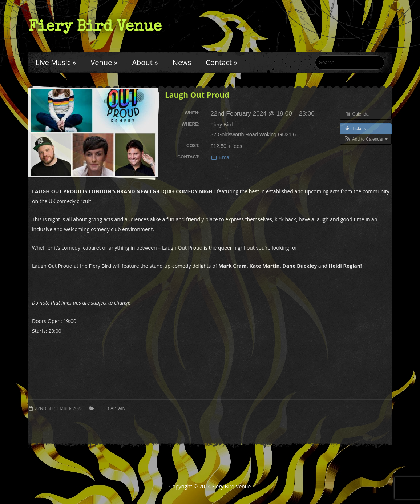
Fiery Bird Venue (95, 26)
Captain (117, 408)
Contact (221, 62)
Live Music (56, 62)
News (182, 62)
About (145, 62)
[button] (366, 139)
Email (221, 157)
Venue (104, 62)
